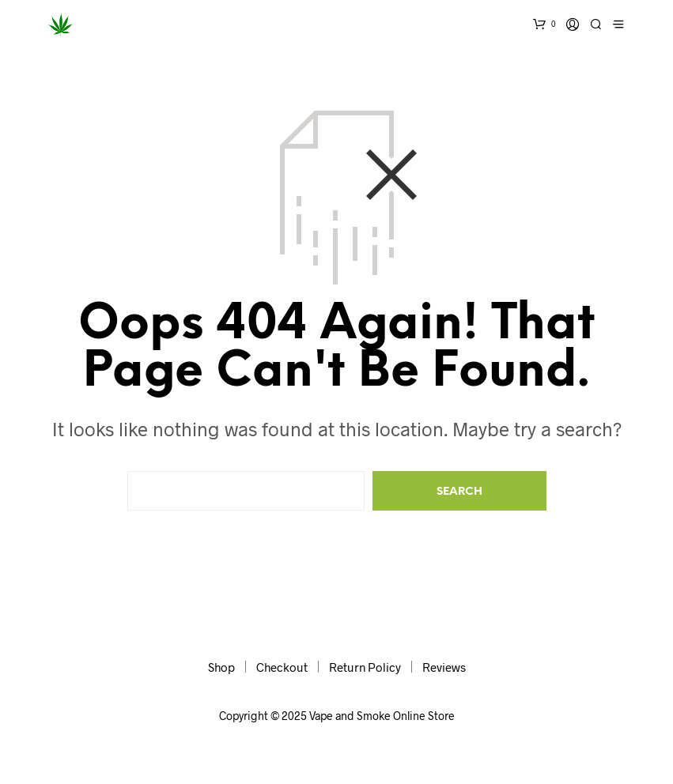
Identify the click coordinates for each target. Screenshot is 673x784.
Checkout (282, 667)
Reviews (444, 667)
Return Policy (365, 667)
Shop (221, 667)
